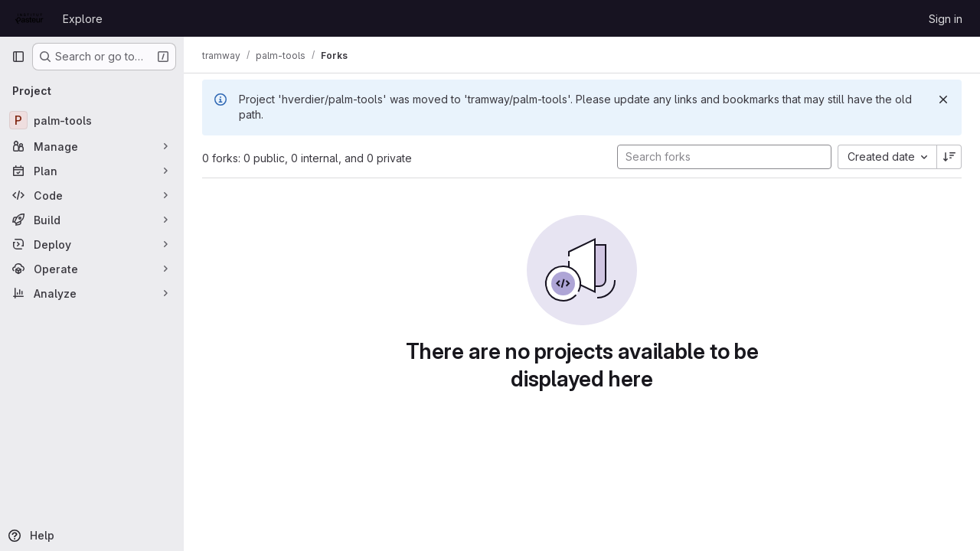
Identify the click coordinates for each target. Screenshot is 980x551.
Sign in (946, 19)
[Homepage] (29, 18)
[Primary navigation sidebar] (18, 57)
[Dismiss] (943, 99)
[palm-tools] (92, 120)
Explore (83, 19)
